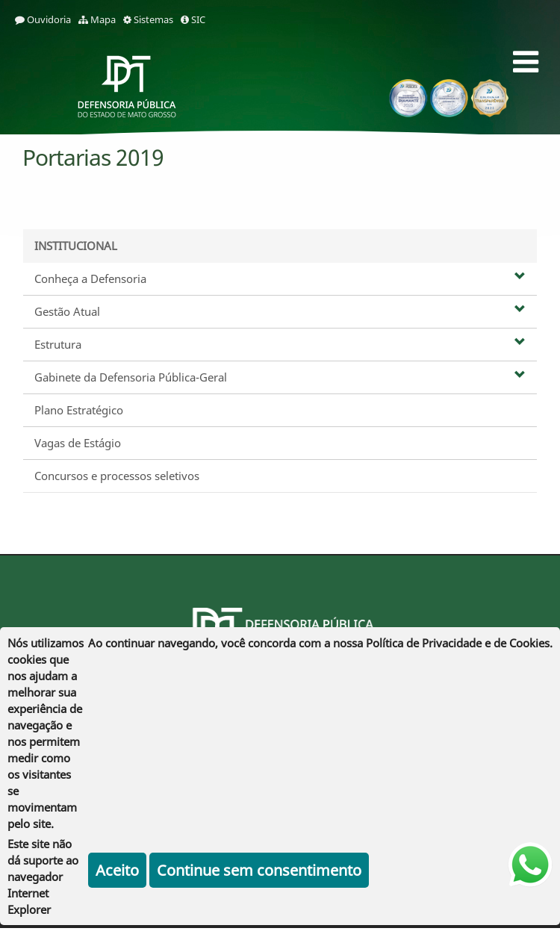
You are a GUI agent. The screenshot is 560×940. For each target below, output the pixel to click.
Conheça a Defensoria (280, 278)
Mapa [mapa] (97, 19)
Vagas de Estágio (78, 443)
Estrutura (280, 344)
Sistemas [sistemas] (148, 19)
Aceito (117, 870)
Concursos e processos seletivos (117, 476)
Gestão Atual (280, 311)
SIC (193, 19)
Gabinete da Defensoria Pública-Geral (280, 377)
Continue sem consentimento (259, 870)
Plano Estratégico (79, 410)
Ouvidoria (43, 19)
